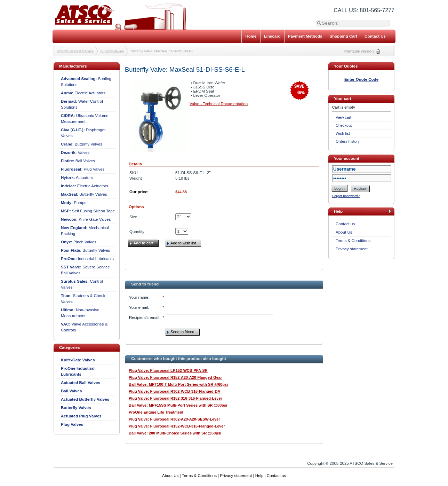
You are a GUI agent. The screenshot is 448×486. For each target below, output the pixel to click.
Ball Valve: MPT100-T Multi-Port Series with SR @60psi (178, 384)
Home (251, 36)
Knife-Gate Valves (86, 219)
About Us (344, 232)
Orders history (348, 141)
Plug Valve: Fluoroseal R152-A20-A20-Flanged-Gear (175, 377)
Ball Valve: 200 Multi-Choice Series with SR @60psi (175, 433)
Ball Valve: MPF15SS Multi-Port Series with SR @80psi (178, 405)
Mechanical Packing (85, 231)
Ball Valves (78, 161)
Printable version (359, 51)
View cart (343, 117)
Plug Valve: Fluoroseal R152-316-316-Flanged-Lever (175, 398)
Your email (138, 307)
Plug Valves (83, 169)
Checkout (344, 125)
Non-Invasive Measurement (80, 313)
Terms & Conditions (353, 241)
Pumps (74, 203)
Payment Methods (305, 36)
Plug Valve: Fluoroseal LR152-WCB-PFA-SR (168, 370)
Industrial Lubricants (87, 259)
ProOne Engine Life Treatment (156, 412)
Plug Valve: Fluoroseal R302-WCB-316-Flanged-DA (174, 391)
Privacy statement (352, 249)
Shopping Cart (344, 36)
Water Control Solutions (82, 104)
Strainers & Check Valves (83, 299)
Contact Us (375, 36)
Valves (75, 152)
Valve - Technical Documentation (219, 104)
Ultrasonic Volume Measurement (85, 119)
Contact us (345, 224)
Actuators (77, 178)
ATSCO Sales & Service (75, 51)
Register (361, 189)
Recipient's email (144, 318)
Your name (139, 297)
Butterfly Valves (112, 51)
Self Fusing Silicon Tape (88, 211)
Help (259, 476)
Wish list (343, 133)
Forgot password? (346, 196)
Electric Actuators (83, 93)
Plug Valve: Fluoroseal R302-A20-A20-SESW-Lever (174, 419)
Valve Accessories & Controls (84, 327)
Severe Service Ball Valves (85, 270)
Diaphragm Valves (83, 133)
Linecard (272, 36)
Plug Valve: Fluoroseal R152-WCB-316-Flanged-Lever (177, 426)
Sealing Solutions (86, 82)
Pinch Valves (79, 242)
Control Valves (82, 284)
